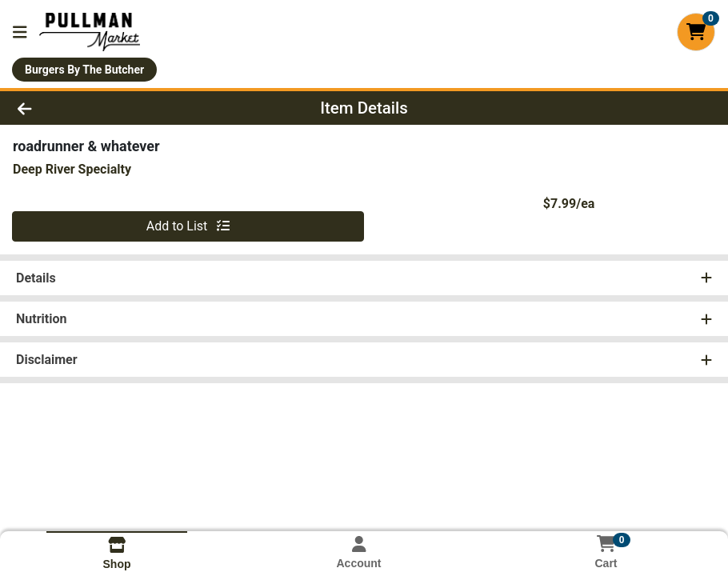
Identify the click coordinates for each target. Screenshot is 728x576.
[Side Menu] (20, 32)
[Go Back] (101, 108)
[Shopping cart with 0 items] (696, 32)
